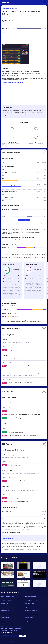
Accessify (7, 3)
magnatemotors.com (30, 607)
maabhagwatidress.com (31, 600)
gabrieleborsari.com (6, 614)
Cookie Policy (13, 631)
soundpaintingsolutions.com (32, 614)
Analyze (23, 636)
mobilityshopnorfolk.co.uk (32, 611)
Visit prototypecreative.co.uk (12, 83)
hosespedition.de (29, 618)
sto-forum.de (5, 621)
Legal (21, 626)
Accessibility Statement (7, 628)
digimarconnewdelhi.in (31, 597)
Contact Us (15, 626)
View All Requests (24, 220)
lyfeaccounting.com (6, 600)
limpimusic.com (5, 611)
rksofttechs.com (5, 618)
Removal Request (19, 628)
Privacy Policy (5, 631)
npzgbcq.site (4, 604)
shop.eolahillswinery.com (8, 597)
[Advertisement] (24, 39)
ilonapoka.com (29, 621)
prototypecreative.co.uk (10, 9)
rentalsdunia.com (29, 604)
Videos (3, 626)
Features (8, 626)
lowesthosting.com (6, 607)
